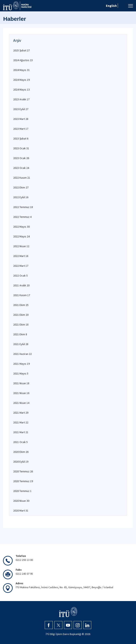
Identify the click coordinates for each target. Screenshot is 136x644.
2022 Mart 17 (21, 266)
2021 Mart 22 (21, 422)
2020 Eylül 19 (21, 462)
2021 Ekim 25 (21, 305)
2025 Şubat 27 (21, 50)
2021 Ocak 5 (20, 442)
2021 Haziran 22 (22, 354)
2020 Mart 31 (21, 511)
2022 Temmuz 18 (23, 207)
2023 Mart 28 (21, 119)
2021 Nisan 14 (21, 403)
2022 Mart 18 (21, 256)
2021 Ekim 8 (20, 334)
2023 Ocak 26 (21, 158)
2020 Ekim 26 (21, 452)
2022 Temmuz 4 (22, 217)
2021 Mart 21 (21, 432)
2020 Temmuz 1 (22, 491)
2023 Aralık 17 (21, 99)
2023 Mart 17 (21, 129)
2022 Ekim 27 (21, 187)
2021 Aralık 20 (21, 285)
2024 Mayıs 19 (21, 80)
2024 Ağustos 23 (23, 60)
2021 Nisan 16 (21, 393)
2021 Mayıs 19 (21, 364)
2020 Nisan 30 (21, 501)
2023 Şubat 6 (21, 138)
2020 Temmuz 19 (23, 481)
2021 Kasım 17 (22, 295)
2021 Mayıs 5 (21, 373)
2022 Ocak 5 (20, 276)
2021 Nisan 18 (21, 383)
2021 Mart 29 (21, 413)
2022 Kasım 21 (22, 178)
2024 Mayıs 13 (21, 90)
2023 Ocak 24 (21, 168)
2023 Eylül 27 (21, 109)
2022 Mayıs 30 (21, 227)
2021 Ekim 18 (21, 324)
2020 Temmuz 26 (23, 471)
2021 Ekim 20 (21, 315)
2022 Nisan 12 (21, 246)
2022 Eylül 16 (21, 197)
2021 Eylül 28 (21, 344)
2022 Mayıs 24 (21, 236)
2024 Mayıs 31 (21, 70)
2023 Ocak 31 (21, 148)
